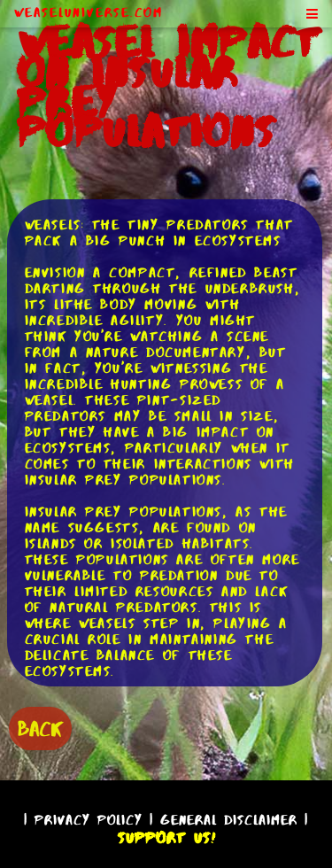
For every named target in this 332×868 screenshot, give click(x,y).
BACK (40, 728)
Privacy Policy (89, 820)
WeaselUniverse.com (89, 12)
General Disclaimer (229, 820)
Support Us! (166, 838)
